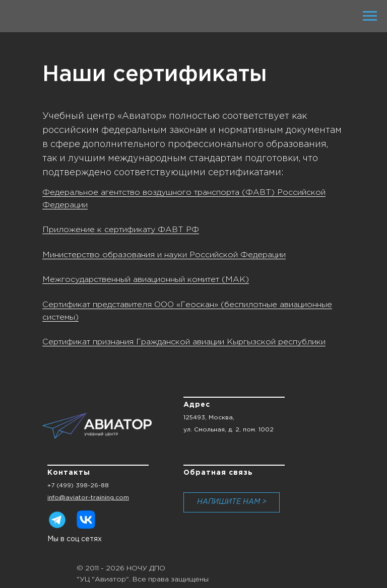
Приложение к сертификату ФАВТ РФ (121, 230)
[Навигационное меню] (370, 16)
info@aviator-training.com (88, 498)
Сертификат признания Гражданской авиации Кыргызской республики (184, 342)
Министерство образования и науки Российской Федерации (164, 255)
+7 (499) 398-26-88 (78, 486)
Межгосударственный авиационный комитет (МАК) (146, 280)
